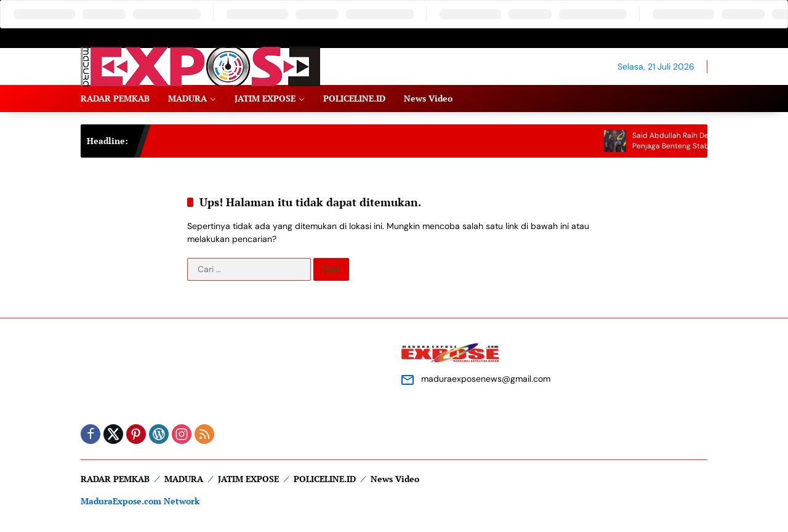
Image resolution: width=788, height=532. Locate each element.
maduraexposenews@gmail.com (486, 379)
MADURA (184, 479)
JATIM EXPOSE (248, 479)
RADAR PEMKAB (115, 479)
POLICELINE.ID (325, 479)
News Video (395, 479)
